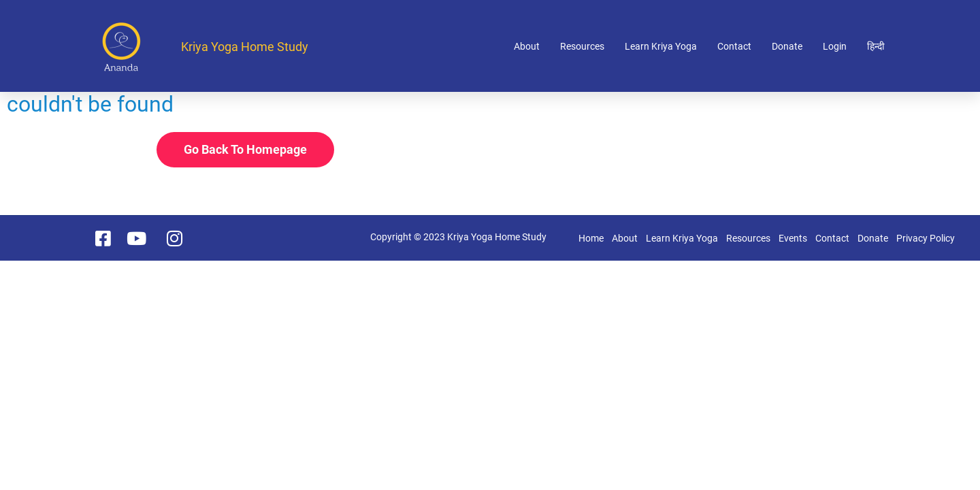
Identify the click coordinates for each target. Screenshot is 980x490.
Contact (734, 46)
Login (835, 46)
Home (591, 238)
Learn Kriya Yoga (661, 46)
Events (793, 238)
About (527, 46)
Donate (787, 46)
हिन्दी (876, 46)
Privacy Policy (926, 238)
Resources (582, 46)
